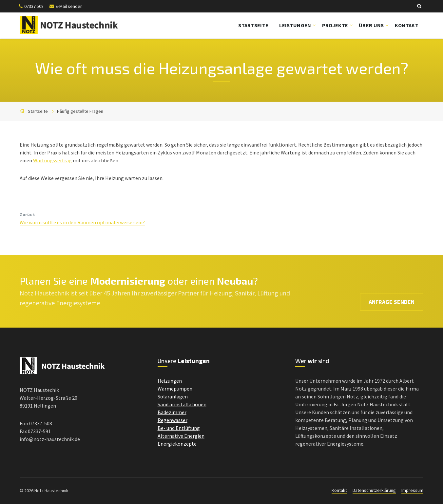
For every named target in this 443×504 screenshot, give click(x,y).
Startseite (253, 25)
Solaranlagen (173, 396)
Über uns (371, 25)
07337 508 (34, 6)
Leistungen (295, 25)
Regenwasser (173, 420)
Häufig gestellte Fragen (80, 111)
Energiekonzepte (177, 444)
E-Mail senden (69, 6)
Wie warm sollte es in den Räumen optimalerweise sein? (82, 222)
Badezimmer (172, 412)
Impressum (412, 490)
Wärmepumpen (175, 389)
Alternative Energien (181, 436)
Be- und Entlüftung (179, 428)
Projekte (335, 25)
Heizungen (170, 381)
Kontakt (407, 25)
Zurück (27, 215)
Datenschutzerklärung (374, 490)
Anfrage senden (392, 291)
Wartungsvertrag (52, 160)
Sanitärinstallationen (182, 404)
